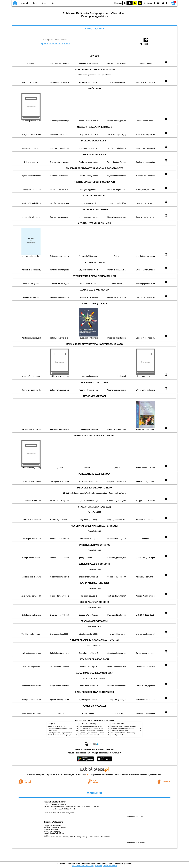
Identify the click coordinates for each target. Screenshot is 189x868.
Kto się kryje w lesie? (117, 735)
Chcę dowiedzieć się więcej (83, 866)
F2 (165, 3)
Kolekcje (67, 44)
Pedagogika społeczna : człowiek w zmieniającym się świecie (65, 729)
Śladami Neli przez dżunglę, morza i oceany (124, 726)
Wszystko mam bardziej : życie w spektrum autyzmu (94, 729)
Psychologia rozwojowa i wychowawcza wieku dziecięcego (65, 733)
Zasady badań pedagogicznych (57, 726)
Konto (55, 3)
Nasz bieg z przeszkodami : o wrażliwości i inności (94, 731)
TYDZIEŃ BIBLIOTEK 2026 (55, 802)
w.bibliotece (82, 775)
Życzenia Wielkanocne (53, 822)
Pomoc (45, 3)
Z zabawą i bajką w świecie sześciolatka (123, 729)
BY (140, 3)
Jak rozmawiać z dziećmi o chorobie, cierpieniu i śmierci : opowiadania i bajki (101, 735)
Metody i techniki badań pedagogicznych (60, 735)
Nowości (24, 3)
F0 (154, 3)
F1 (159, 3)
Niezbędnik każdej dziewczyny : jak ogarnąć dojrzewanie (96, 726)
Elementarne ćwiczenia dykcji (120, 731)
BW (130, 3)
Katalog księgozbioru (94, 28)
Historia (35, 3)
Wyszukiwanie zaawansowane (52, 44)
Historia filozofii (52, 731)
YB (135, 3)
